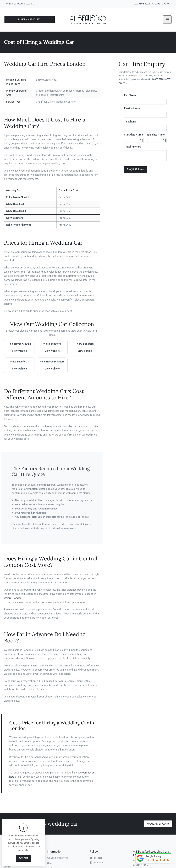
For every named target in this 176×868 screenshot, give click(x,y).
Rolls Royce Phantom (18, 225)
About (50, 863)
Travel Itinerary (133, 147)
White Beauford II (16, 211)
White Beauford (15, 204)
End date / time (156, 135)
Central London (13, 598)
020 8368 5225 (140, 4)
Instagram (96, 863)
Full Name (130, 95)
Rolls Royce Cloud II (18, 197)
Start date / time (133, 135)
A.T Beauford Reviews (58, 858)
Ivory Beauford (15, 218)
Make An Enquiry (30, 20)
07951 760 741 (161, 4)
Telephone (130, 122)
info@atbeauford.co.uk (20, 4)
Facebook (96, 858)
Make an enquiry (158, 824)
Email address (132, 108)
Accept (23, 858)
